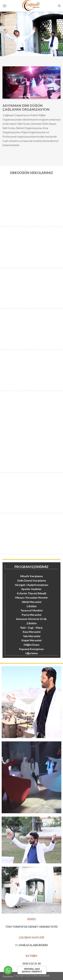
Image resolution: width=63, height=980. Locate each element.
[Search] (59, 6)
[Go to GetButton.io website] (8, 977)
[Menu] (5, 6)
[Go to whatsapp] (8, 970)
